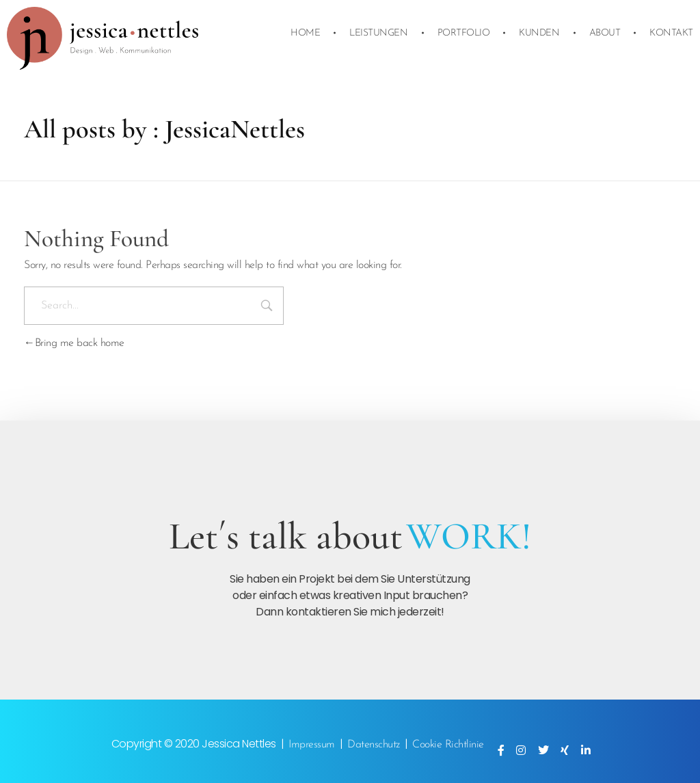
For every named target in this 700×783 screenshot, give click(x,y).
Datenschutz (374, 745)
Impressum (312, 745)
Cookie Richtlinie (448, 745)
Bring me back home (74, 343)
